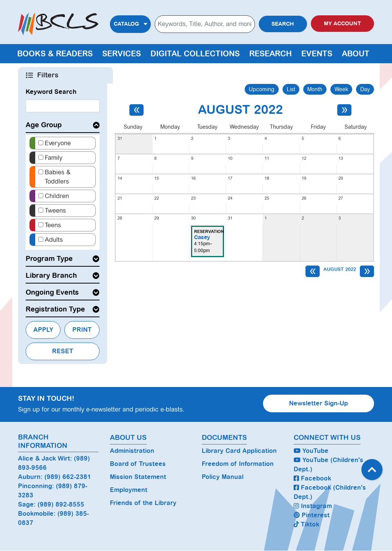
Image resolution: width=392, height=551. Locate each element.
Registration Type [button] (55, 309)
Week (341, 89)
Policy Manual (223, 477)
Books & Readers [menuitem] (55, 54)
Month (315, 89)
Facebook (312, 478)
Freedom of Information (238, 464)
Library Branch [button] (51, 275)
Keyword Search (51, 92)
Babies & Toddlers (58, 177)
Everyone (58, 143)
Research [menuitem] (270, 54)
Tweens (55, 211)
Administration (132, 451)
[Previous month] (136, 110)
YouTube (311, 451)
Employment (129, 490)
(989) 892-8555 (61, 504)
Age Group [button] (44, 125)
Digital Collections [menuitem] (195, 54)
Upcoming (262, 89)
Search (283, 24)
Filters (48, 75)
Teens (53, 225)
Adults (54, 240)
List (291, 89)
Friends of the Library (143, 503)
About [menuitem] (356, 54)
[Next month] (344, 110)
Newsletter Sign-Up (318, 403)
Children (57, 196)
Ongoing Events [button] (52, 292)
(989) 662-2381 (68, 477)
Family (54, 158)
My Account (342, 24)
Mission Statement (138, 477)
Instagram (313, 506)
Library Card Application (239, 451)
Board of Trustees (138, 464)
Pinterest (312, 515)
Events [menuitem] (317, 54)
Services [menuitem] (122, 54)
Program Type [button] (49, 259)
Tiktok (306, 524)
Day (365, 89)
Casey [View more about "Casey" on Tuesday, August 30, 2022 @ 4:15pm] (202, 237)
